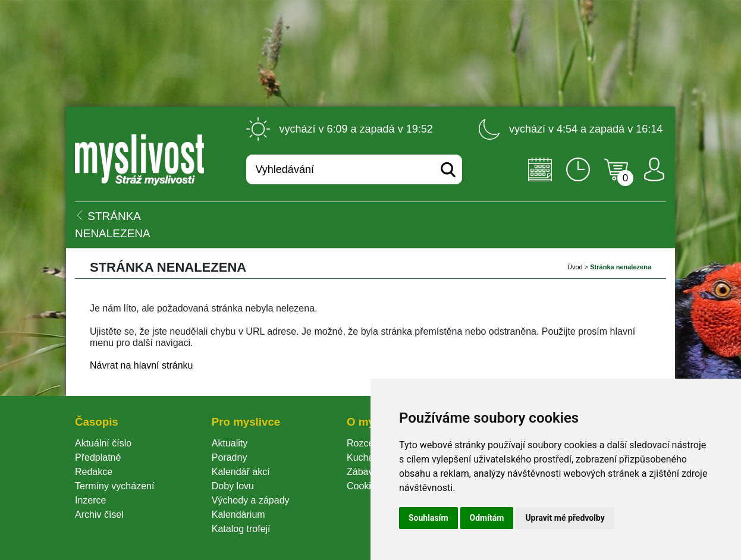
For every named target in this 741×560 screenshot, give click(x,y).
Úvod (575, 267)
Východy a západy (251, 500)
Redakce (94, 472)
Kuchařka (367, 457)
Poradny (230, 457)
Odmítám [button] (487, 518)
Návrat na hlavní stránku (141, 365)
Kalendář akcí (241, 472)
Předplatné (98, 457)
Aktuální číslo (103, 443)
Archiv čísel (99, 515)
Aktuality (230, 443)
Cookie (364, 486)
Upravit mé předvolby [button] (565, 518)
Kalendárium (238, 515)
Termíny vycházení (114, 486)
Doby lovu (233, 486)
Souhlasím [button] (428, 518)
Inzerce (90, 500)
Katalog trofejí (241, 529)
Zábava (362, 472)
